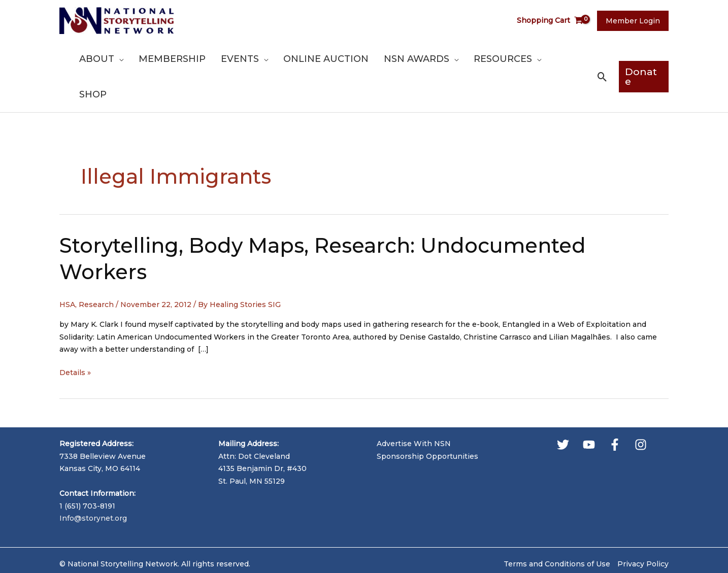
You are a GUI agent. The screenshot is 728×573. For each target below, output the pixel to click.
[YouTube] (589, 409)
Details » (75, 337)
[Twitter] (563, 409)
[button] (602, 59)
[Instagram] (641, 409)
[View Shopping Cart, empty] (553, 21)
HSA (67, 269)
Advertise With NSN (414, 408)
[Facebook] (615, 409)
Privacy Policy (643, 528)
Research (96, 269)
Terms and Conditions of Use (557, 528)
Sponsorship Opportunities (427, 421)
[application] (150, 59)
